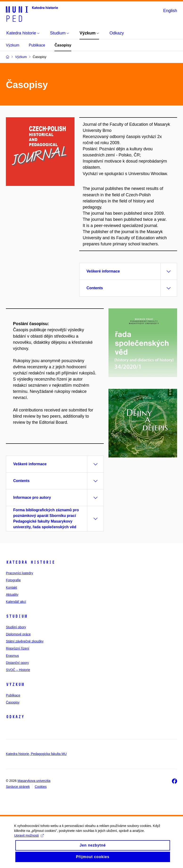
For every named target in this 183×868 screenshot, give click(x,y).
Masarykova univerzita (34, 781)
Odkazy (15, 717)
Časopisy (63, 45)
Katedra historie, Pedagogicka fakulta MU (36, 754)
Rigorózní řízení (18, 648)
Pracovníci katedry (19, 573)
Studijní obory (16, 627)
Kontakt (11, 587)
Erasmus (12, 656)
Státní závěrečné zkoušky (25, 641)
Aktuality (12, 595)
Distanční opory (17, 663)
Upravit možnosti (29, 840)
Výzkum (13, 45)
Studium (17, 616)
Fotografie (13, 580)
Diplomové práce (18, 634)
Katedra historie (30, 562)
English (170, 11)
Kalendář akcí (16, 602)
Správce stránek (18, 787)
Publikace (37, 45)
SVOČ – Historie (18, 670)
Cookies (41, 787)
